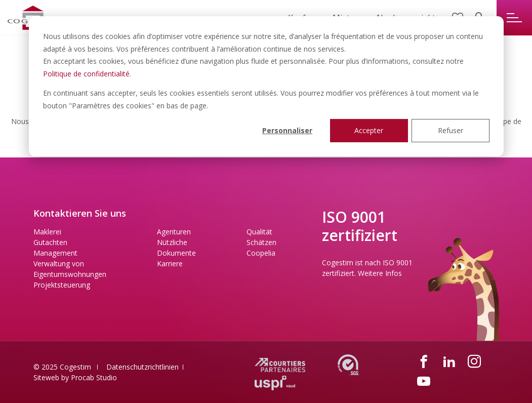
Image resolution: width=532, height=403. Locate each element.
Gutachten (50, 242)
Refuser (451, 130)
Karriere (170, 264)
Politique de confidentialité (86, 74)
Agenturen (174, 232)
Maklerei (47, 232)
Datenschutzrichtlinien (142, 367)
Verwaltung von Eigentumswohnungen (70, 269)
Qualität (259, 232)
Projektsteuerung (62, 285)
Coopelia (261, 253)
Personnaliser (287, 130)
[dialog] (266, 86)
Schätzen (261, 242)
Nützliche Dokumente (176, 248)
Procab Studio (94, 377)
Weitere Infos (380, 273)
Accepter (369, 130)
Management (55, 253)
